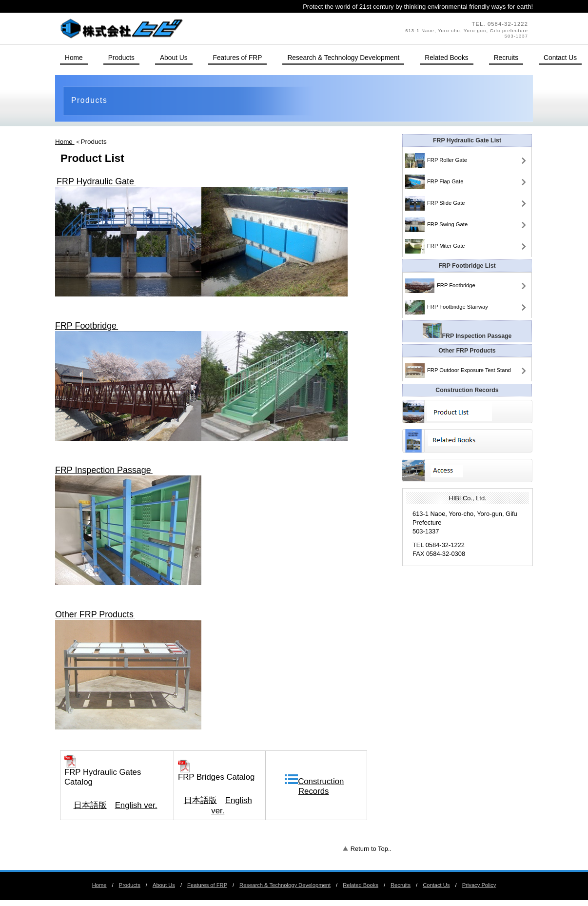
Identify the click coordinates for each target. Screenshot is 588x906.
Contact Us (560, 58)
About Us (164, 885)
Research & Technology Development (285, 885)
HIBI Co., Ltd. (189, 28)
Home (65, 142)
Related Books (361, 885)
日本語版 (90, 805)
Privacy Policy (479, 885)
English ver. (136, 805)
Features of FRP (207, 885)
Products (130, 885)
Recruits (401, 885)
